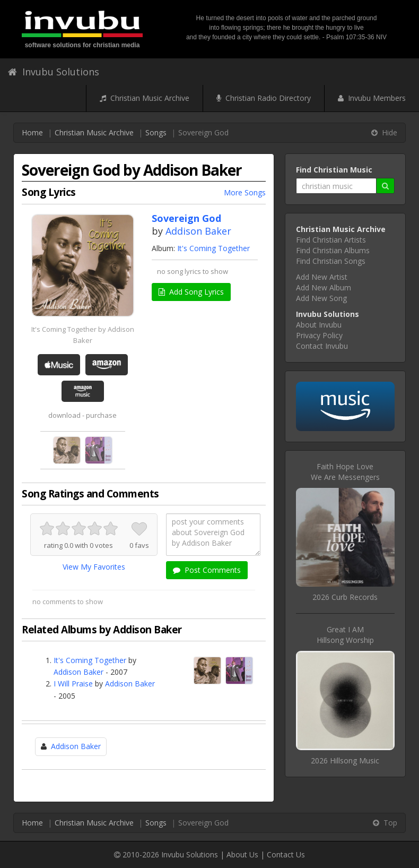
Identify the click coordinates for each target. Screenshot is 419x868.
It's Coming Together (213, 248)
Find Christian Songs (331, 261)
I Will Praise (73, 684)
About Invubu (319, 325)
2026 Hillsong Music (345, 760)
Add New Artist (322, 277)
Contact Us (286, 854)
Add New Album (324, 287)
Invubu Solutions (54, 72)
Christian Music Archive (145, 98)
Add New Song (321, 298)
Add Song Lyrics (191, 292)
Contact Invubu (322, 346)
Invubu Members (372, 98)
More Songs (245, 192)
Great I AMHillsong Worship (345, 635)
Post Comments (207, 570)
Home (32, 132)
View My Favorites (94, 567)
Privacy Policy (319, 335)
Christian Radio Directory (264, 98)
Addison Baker (198, 231)
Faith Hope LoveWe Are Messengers (345, 472)
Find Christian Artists (331, 240)
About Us (242, 854)
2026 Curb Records (345, 597)
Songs (156, 132)
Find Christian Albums (333, 250)
